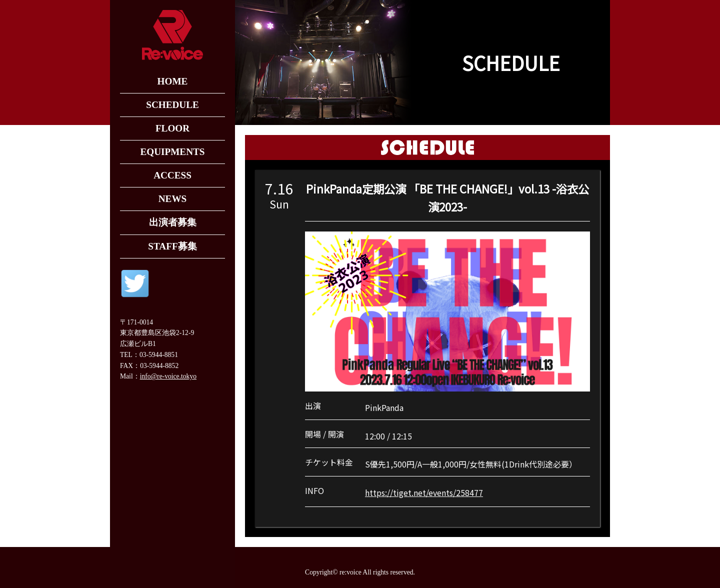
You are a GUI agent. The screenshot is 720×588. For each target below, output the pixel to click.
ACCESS (172, 175)
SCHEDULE (172, 105)
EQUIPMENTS (172, 152)
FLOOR (172, 128)
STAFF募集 (172, 246)
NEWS (173, 199)
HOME (173, 81)
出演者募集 (173, 222)
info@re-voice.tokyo (168, 376)
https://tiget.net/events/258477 (424, 492)
